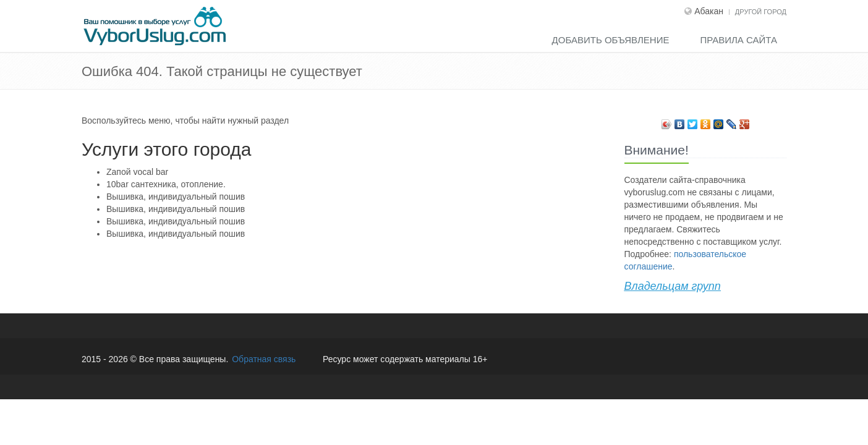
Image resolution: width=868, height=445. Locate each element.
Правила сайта (738, 40)
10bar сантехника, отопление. (166, 184)
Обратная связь (264, 359)
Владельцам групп (673, 286)
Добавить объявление (611, 40)
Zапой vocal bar (137, 172)
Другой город (761, 12)
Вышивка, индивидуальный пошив (176, 197)
